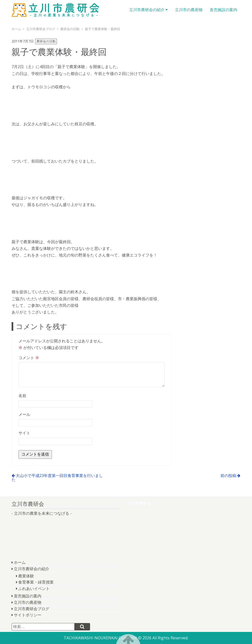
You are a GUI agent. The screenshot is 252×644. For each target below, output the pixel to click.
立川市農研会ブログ (31, 609)
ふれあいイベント (34, 589)
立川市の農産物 (189, 10)
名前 (22, 396)
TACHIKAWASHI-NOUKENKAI (91, 638)
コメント (29, 358)
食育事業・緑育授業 (36, 582)
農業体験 (26, 576)
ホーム (20, 562)
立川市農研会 (56, 10)
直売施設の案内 (223, 10)
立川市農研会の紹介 (147, 10)
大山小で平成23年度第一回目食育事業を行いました (57, 478)
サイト (24, 433)
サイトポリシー (28, 615)
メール (24, 414)
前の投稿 (228, 476)
